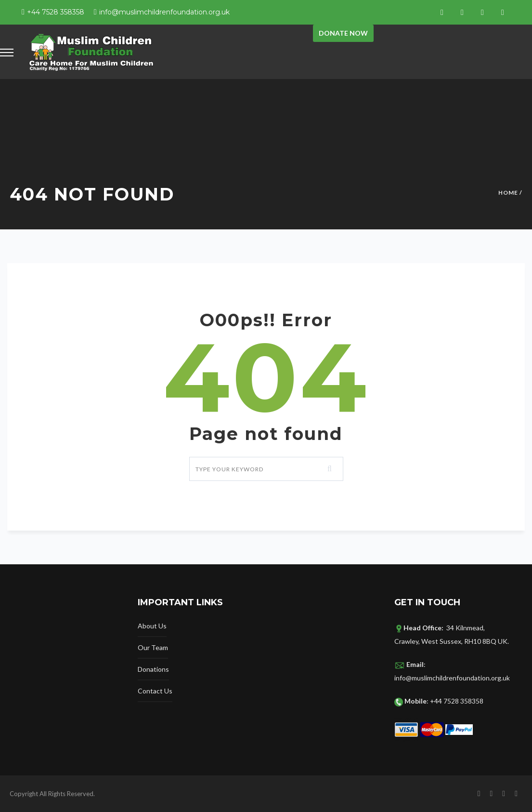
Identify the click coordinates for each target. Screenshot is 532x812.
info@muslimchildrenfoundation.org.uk (164, 12)
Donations (153, 669)
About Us (152, 626)
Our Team (153, 647)
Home (508, 193)
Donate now (343, 33)
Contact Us (155, 691)
